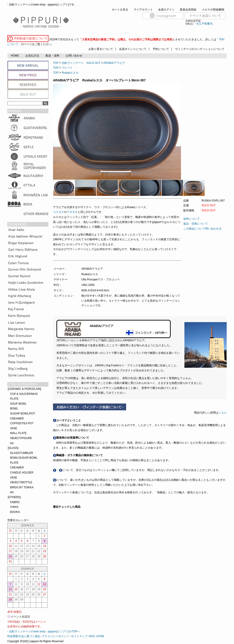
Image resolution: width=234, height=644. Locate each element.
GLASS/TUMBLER (22, 453)
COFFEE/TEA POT (22, 423)
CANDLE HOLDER (22, 473)
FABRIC (15, 502)
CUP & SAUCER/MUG (24, 394)
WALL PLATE (18, 433)
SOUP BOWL (18, 404)
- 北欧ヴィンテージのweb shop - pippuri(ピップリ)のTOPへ (44, 631)
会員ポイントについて (133, 49)
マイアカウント (143, 10)
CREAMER (17, 419)
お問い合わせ (74, 56)
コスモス (58, 212)
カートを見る (120, 10)
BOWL (14, 409)
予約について (161, 49)
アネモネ (72, 212)
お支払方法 (32, 56)
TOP (56, 63)
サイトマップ (79, 636)
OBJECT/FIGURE (21, 438)
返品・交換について (196, 224)
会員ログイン (166, 10)
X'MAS (14, 507)
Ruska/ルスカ (70, 73)
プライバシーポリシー (56, 636)
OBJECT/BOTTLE (21, 482)
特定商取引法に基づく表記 (24, 636)
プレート (67, 68)
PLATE (14, 399)
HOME (15, 56)
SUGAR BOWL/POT (23, 414)
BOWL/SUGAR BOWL (24, 458)
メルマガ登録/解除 (213, 10)
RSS (92, 636)
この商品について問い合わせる (202, 229)
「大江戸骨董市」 (204, 24)
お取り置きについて (101, 49)
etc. (12, 443)
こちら (223, 413)
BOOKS (15, 512)
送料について (191, 219)
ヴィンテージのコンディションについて (200, 49)
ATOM (100, 636)
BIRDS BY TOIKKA (22, 487)
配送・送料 (53, 56)
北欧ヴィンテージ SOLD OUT (81, 63)
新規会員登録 (188, 10)
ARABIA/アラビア (114, 63)
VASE (14, 428)
